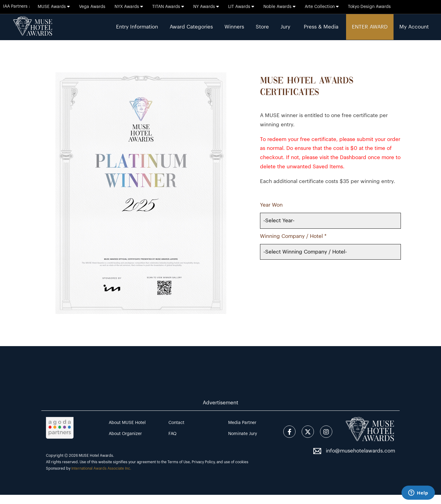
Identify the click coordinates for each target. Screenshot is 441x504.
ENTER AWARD (370, 27)
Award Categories (191, 27)
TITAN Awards (168, 7)
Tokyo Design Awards (369, 7)
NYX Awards (129, 7)
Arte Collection (322, 7)
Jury (285, 27)
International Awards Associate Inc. (101, 468)
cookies (242, 462)
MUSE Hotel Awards (96, 456)
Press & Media (321, 27)
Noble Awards (279, 7)
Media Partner (242, 423)
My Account (414, 27)
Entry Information (137, 27)
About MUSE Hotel (127, 423)
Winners (234, 27)
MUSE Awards (54, 7)
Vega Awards (92, 7)
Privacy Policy (203, 462)
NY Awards (206, 7)
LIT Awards (241, 7)
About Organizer (125, 434)
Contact (176, 423)
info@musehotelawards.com (360, 451)
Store (262, 27)
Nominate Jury (243, 434)
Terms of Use (179, 462)
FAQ (172, 434)
